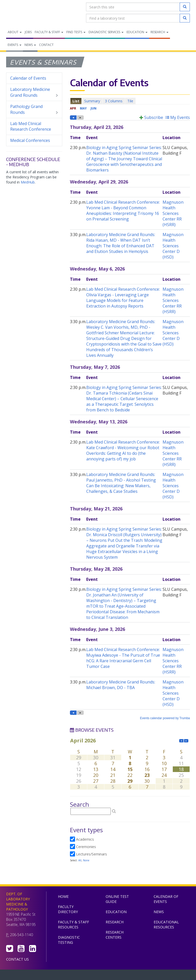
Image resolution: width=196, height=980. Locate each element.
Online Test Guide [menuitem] (117, 899)
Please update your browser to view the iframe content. (130, 101)
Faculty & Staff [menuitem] (49, 32)
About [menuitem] (15, 32)
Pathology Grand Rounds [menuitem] (34, 109)
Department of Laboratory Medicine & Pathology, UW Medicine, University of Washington (32, 13)
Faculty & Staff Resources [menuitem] (73, 924)
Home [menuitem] (63, 896)
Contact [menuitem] (46, 45)
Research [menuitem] (160, 32)
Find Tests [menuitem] (76, 32)
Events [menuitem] (15, 45)
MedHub (28, 182)
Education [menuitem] (137, 32)
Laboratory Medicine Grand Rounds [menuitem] (34, 92)
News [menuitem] (30, 45)
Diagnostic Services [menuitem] (106, 32)
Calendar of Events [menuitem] (28, 78)
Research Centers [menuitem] (115, 935)
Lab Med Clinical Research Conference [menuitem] (31, 126)
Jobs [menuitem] (28, 32)
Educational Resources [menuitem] (166, 924)
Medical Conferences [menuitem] (30, 140)
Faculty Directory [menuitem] (68, 909)
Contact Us (17, 959)
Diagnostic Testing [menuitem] (69, 940)
